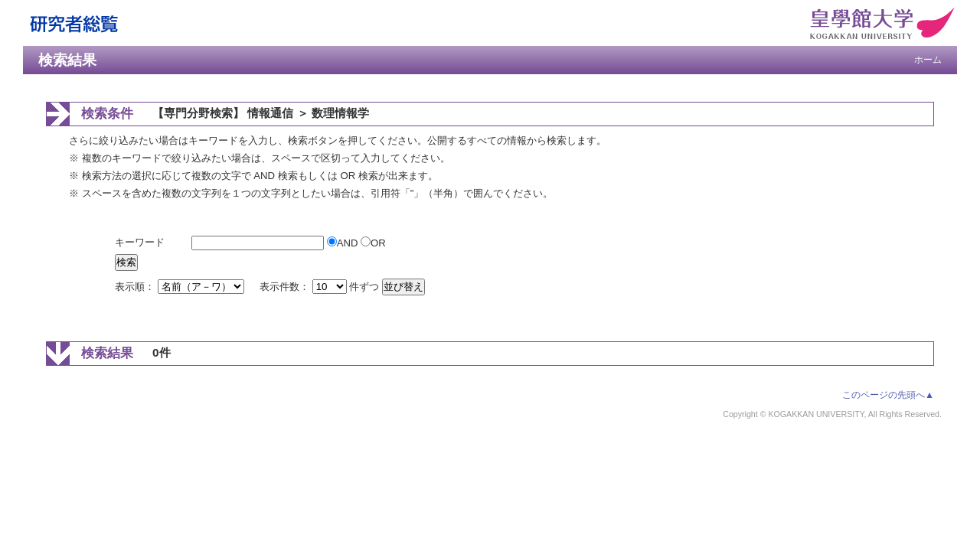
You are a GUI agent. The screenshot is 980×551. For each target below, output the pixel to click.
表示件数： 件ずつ (321, 287)
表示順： (181, 287)
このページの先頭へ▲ (888, 395)
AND (344, 243)
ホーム (928, 60)
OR (373, 243)
